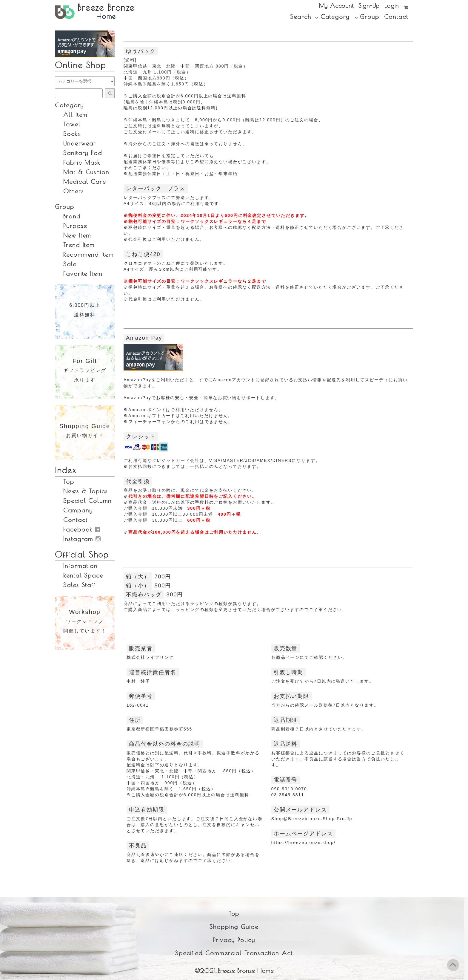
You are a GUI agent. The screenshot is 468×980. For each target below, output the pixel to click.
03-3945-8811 (288, 795)
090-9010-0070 (289, 789)
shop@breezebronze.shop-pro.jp (312, 819)
